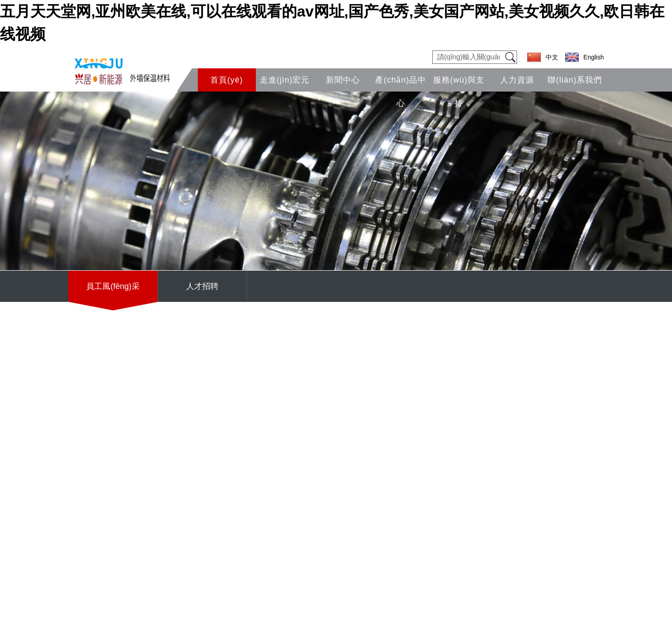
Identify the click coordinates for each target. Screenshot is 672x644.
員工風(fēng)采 (113, 286)
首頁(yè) (227, 80)
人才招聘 (202, 286)
